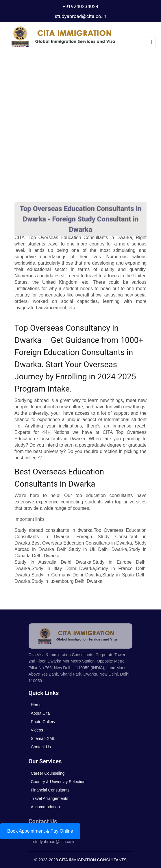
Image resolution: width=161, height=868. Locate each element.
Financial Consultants (50, 790)
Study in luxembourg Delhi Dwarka (67, 581)
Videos (37, 730)
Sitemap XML (43, 738)
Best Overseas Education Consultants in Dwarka (82, 543)
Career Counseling (48, 773)
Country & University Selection (58, 782)
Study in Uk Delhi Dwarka (98, 549)
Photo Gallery (43, 722)
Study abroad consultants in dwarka (53, 530)
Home (36, 705)
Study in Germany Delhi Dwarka (66, 575)
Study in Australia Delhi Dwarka (53, 562)
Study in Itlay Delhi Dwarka (63, 568)
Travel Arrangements (50, 798)
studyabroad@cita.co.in (80, 16)
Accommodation (45, 807)
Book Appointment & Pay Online (40, 831)
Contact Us (41, 747)
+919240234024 (80, 6)
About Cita (40, 713)
